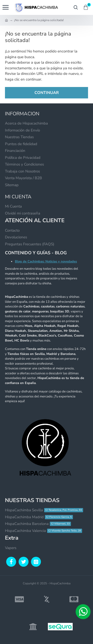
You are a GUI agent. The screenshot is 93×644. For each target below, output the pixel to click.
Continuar (47, 93)
